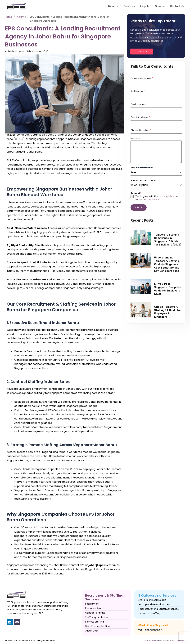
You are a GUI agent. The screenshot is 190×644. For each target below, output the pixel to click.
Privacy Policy (151, 641)
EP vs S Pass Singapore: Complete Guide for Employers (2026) (168, 288)
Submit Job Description (144, 180)
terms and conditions (147, 199)
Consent (136, 193)
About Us (113, 6)
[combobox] (156, 172)
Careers (160, 6)
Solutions (129, 6)
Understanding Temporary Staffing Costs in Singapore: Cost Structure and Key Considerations (167, 263)
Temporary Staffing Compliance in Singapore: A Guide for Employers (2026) (168, 239)
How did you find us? (142, 168)
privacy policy (166, 196)
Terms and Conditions (174, 641)
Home (9, 17)
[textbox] (155, 172)
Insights (145, 6)
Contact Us (177, 6)
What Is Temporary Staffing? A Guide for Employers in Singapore (168, 311)
